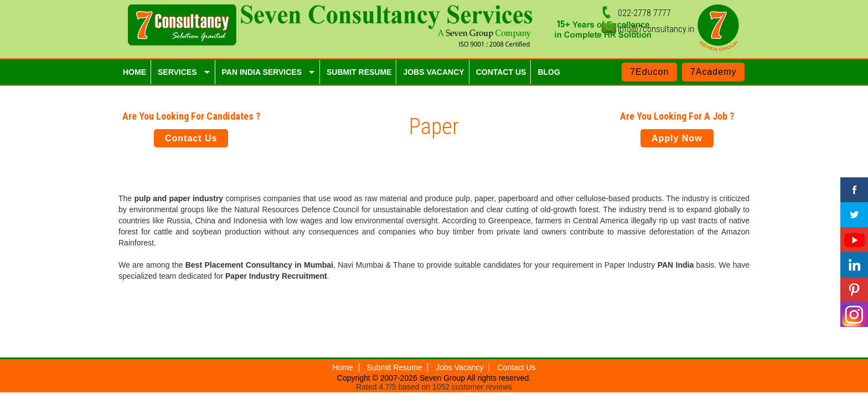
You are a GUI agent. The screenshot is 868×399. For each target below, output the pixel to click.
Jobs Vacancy (459, 367)
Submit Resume (395, 367)
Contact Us (191, 138)
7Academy (714, 72)
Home (343, 367)
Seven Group (443, 378)
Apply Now (677, 138)
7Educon (649, 72)
